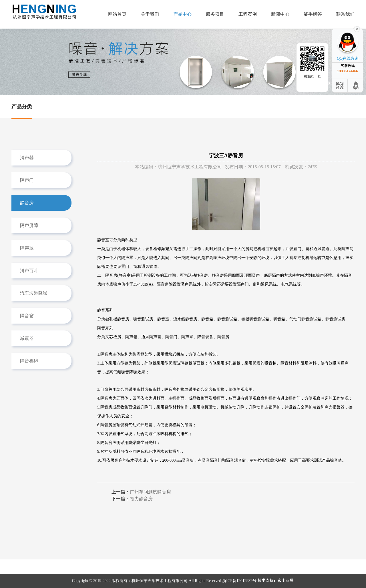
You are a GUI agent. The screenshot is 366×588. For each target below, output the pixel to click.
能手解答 (313, 14)
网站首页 (117, 14)
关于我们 (150, 14)
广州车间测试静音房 (150, 492)
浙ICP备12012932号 (239, 581)
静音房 (27, 203)
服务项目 (215, 14)
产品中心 (182, 14)
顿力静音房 (141, 499)
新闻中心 (280, 14)
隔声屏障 (29, 225)
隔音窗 (27, 316)
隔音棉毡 (29, 361)
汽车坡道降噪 (34, 293)
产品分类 (22, 107)
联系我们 (345, 14)
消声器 (27, 158)
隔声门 (27, 180)
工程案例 (248, 14)
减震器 (27, 338)
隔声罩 (27, 248)
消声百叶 (29, 271)
